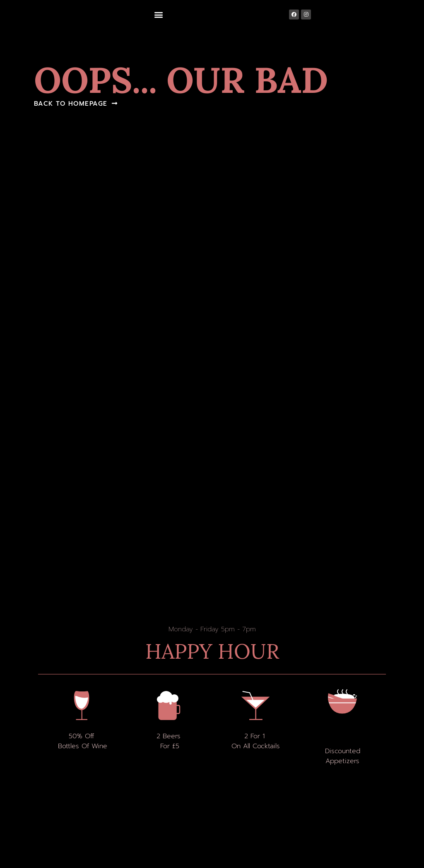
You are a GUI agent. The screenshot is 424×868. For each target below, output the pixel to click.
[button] (158, 15)
